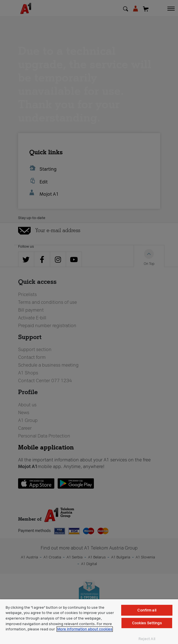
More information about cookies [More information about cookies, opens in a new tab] (85, 629)
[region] (89, 622)
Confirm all (147, 610)
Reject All (147, 639)
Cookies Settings (147, 623)
